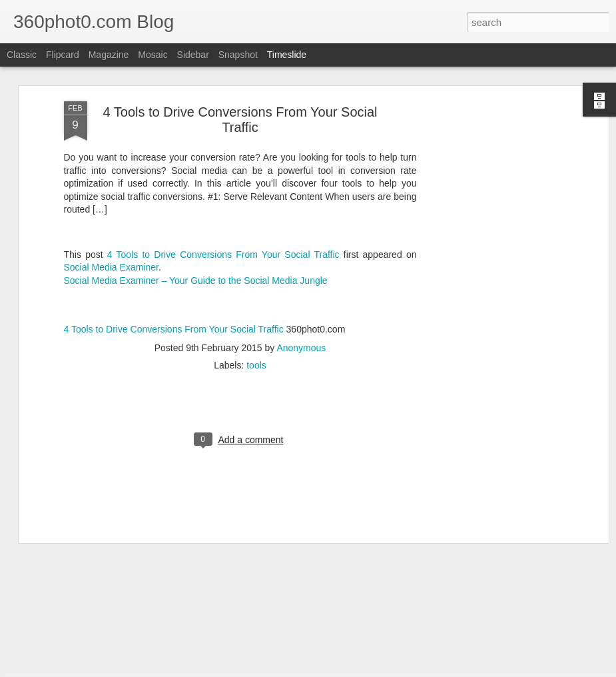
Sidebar (193, 55)
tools (256, 265)
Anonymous (301, 248)
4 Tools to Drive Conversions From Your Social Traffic (223, 154)
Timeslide (287, 55)
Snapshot (238, 55)
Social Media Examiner (111, 167)
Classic (22, 55)
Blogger (375, 670)
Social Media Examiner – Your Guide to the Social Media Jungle (196, 180)
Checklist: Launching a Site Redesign (524, 598)
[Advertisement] (490, 91)
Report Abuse (414, 670)
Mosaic (153, 55)
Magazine (109, 55)
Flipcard (63, 55)
